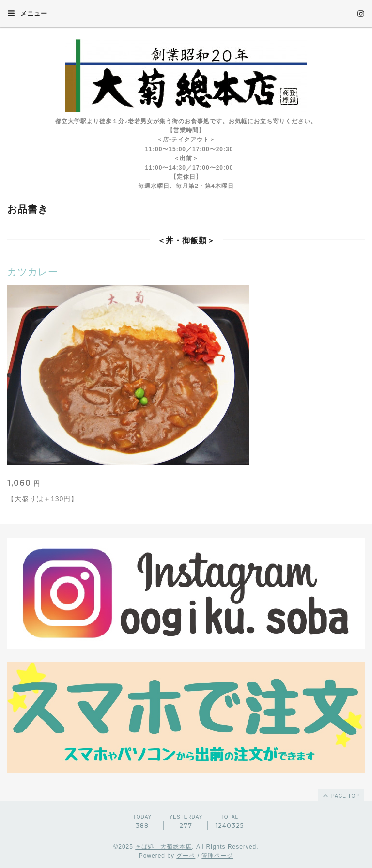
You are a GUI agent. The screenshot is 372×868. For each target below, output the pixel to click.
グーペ (186, 856)
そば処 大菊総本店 (163, 847)
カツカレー (33, 272)
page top (341, 795)
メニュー (27, 13)
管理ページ (217, 856)
